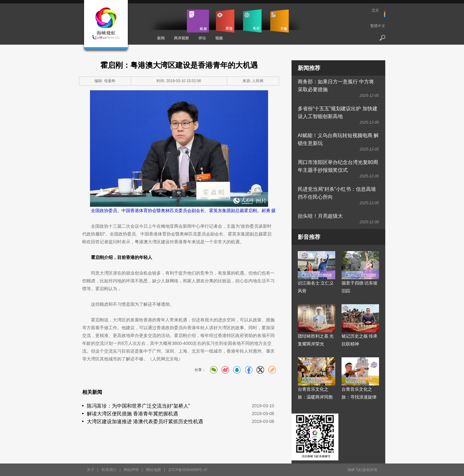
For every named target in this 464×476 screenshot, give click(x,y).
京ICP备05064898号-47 (188, 470)
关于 (91, 470)
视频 (219, 38)
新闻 (161, 38)
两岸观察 (182, 38)
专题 (279, 21)
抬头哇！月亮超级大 (320, 216)
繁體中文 (378, 26)
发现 (225, 21)
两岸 (198, 21)
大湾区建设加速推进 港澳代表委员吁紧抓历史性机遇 (145, 421)
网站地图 (153, 470)
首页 (171, 21)
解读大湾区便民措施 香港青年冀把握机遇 (132, 414)
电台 (252, 21)
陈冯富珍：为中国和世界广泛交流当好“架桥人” (139, 406)
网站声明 (131, 470)
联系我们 (109, 470)
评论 (202, 38)
